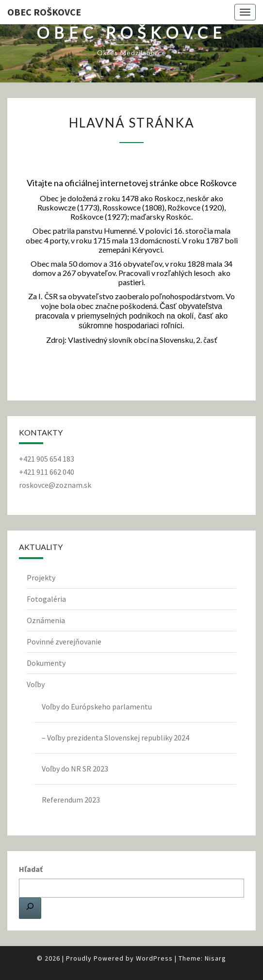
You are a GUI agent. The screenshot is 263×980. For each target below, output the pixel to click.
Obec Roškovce (44, 12)
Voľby (36, 684)
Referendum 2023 (71, 800)
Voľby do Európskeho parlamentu (97, 707)
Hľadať (31, 869)
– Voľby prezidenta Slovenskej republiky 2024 (115, 738)
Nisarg (215, 958)
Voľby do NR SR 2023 (75, 769)
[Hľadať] (30, 908)
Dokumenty (46, 663)
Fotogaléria (46, 599)
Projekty (41, 578)
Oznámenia (46, 620)
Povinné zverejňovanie (64, 642)
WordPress (154, 958)
